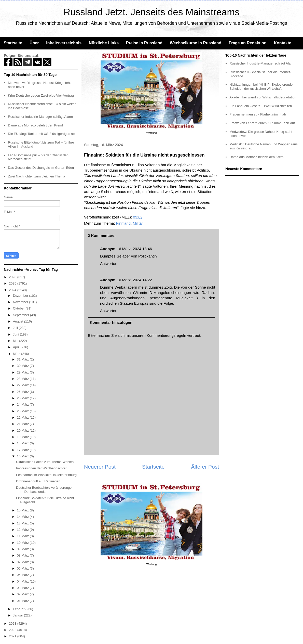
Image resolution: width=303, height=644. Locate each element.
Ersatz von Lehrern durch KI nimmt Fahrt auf (262, 123)
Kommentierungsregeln (166, 335)
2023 (13, 623)
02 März (23, 594)
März (17, 354)
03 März (23, 588)
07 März (23, 562)
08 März (23, 555)
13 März (23, 523)
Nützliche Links (104, 43)
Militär (138, 223)
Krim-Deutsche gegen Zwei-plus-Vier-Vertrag (41, 95)
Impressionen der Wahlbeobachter (41, 468)
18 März (23, 443)
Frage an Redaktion (247, 43)
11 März (23, 536)
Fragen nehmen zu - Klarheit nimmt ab (258, 114)
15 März (23, 510)
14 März (23, 517)
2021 (13, 636)
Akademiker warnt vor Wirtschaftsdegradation (263, 97)
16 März (23, 456)
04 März (23, 581)
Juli (16, 328)
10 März (23, 543)
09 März (23, 549)
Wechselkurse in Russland (196, 43)
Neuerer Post (100, 467)
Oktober (19, 308)
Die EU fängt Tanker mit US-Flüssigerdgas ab (41, 134)
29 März (23, 372)
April (17, 347)
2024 (13, 290)
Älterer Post (205, 467)
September (22, 315)
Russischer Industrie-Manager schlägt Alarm (40, 117)
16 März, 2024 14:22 (134, 280)
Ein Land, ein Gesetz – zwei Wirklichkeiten (261, 106)
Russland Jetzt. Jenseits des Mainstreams (152, 12)
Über (34, 43)
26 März (23, 392)
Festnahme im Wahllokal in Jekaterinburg (46, 475)
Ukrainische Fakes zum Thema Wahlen (45, 462)
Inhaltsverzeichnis (64, 43)
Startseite (13, 43)
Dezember (21, 296)
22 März (23, 417)
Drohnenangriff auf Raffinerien (38, 481)
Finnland (123, 223)
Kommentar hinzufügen (111, 322)
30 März (23, 366)
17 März (23, 450)
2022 (13, 630)
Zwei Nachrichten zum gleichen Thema (36, 176)
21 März (23, 424)
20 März (23, 430)
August (19, 321)
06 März (23, 568)
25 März (23, 398)
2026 (13, 277)
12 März (23, 530)
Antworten (109, 263)
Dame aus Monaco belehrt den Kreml (35, 125)
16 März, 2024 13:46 (134, 249)
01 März (23, 601)
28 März (23, 379)
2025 (13, 283)
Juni (16, 334)
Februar (19, 609)
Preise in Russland (144, 43)
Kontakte (282, 43)
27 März (23, 385)
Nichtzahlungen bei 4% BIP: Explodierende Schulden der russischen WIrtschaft (261, 87)
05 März (23, 575)
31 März (23, 359)
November (21, 302)
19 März (23, 437)
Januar (18, 615)
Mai (16, 341)
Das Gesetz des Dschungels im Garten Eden (41, 168)
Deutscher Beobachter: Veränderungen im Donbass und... (45, 490)
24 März (23, 404)
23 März (23, 411)
